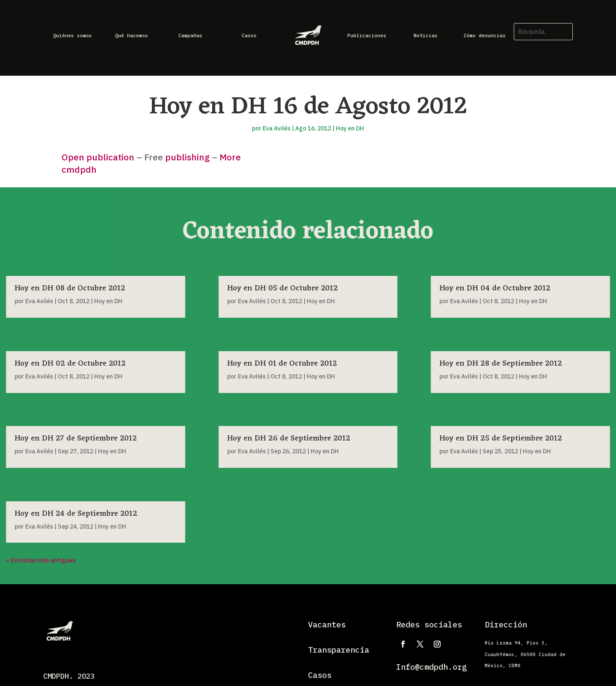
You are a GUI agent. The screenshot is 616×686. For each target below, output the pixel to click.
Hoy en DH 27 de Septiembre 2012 (76, 438)
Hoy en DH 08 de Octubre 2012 (70, 288)
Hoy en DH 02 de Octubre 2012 (70, 364)
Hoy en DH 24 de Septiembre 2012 (76, 514)
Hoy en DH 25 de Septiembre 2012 (501, 438)
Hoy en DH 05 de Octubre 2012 (283, 288)
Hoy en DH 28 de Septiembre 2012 (501, 364)
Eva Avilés (277, 128)
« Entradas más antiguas (41, 560)
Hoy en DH (350, 128)
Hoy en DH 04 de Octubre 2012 (495, 288)
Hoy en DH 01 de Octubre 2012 (282, 364)
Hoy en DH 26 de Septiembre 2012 (289, 438)
